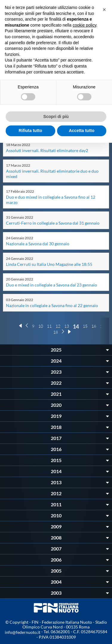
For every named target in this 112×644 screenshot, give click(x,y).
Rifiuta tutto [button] (30, 131)
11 (49, 326)
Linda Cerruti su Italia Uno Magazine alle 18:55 (49, 264)
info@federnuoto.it (23, 632)
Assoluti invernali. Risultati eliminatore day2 (47, 150)
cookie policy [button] (84, 25)
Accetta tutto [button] (82, 131)
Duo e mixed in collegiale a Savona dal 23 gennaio (52, 285)
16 (94, 326)
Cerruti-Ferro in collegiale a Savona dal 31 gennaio (53, 223)
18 (56, 332)
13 (67, 326)
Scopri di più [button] (56, 116)
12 (58, 326)
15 (85, 326)
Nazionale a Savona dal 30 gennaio (38, 244)
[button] (104, 10)
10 (41, 326)
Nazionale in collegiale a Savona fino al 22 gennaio (52, 305)
